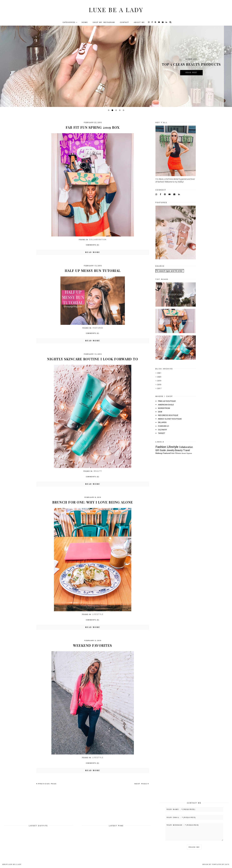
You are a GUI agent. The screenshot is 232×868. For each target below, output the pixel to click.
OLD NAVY (162, 430)
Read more (93, 252)
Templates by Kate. (221, 864)
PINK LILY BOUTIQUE (167, 401)
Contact (124, 22)
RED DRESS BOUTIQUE (168, 415)
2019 (159, 381)
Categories (69, 22)
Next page (142, 784)
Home (85, 22)
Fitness (178, 453)
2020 (159, 377)
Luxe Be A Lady (116, 10)
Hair (173, 453)
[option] (116, 66)
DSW (160, 412)
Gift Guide (161, 450)
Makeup (159, 453)
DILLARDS (162, 422)
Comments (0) (93, 245)
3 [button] (117, 111)
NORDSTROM (164, 408)
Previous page (46, 784)
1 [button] (109, 111)
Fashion (161, 447)
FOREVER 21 (164, 426)
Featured (98, 328)
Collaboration (98, 240)
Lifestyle (98, 614)
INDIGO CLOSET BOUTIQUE (170, 419)
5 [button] (124, 111)
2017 (159, 389)
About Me (139, 22)
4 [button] (120, 111)
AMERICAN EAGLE (166, 405)
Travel (186, 450)
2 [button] (113, 111)
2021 (159, 373)
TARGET (162, 433)
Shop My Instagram (104, 22)
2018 (159, 385)
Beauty (98, 471)
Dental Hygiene (187, 453)
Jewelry (170, 450)
